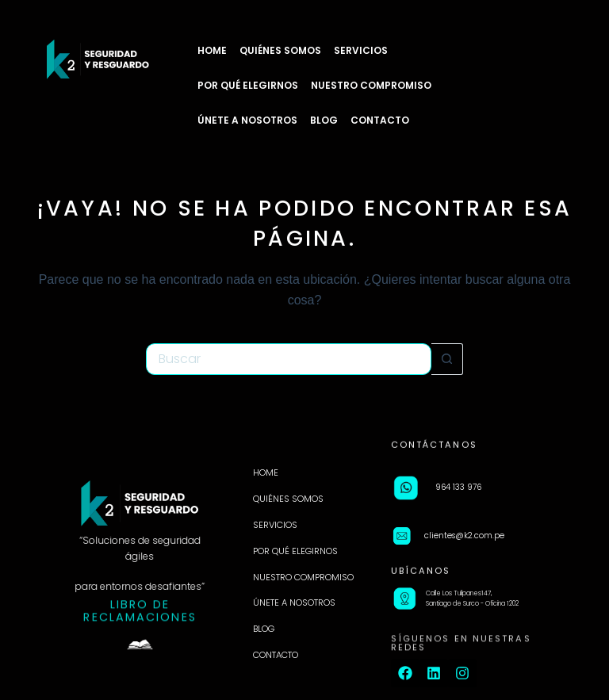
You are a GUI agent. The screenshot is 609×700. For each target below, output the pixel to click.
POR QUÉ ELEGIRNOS (248, 85)
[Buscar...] (289, 359)
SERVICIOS (361, 50)
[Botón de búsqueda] (447, 359)
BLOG (324, 120)
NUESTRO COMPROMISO (371, 85)
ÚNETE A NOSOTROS (247, 120)
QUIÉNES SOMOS (280, 50)
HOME (212, 50)
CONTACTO (380, 120)
